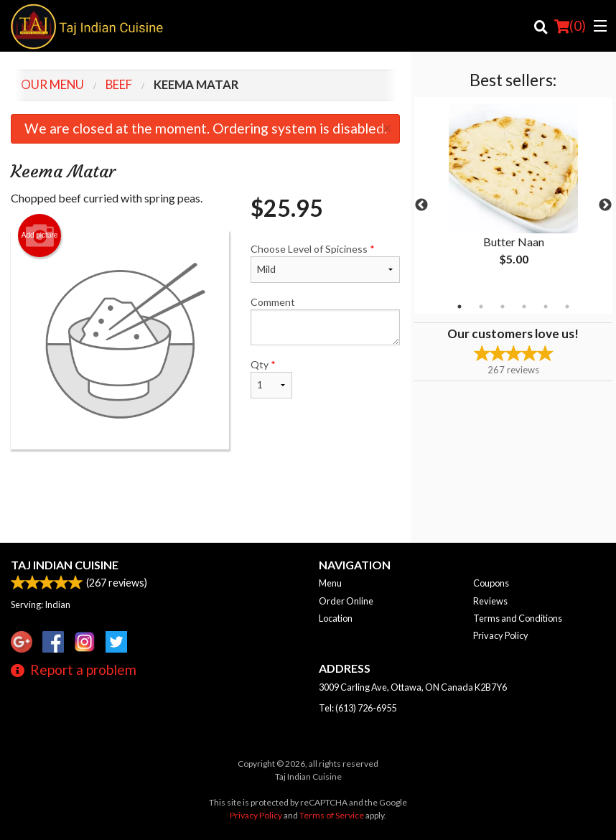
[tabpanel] (513, 197)
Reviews (490, 601)
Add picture (40, 235)
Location (336, 618)
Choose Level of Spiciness (325, 263)
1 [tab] (459, 307)
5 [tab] (546, 307)
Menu (330, 583)
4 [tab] (524, 307)
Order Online (346, 601)
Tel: (358, 708)
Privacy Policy (501, 635)
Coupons (491, 583)
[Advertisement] (205, 496)
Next (605, 205)
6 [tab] (567, 307)
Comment (325, 321)
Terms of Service (332, 815)
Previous (421, 205)
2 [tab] (481, 307)
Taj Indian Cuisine (65, 565)
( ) (570, 26)
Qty (272, 378)
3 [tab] (503, 307)
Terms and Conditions (518, 618)
